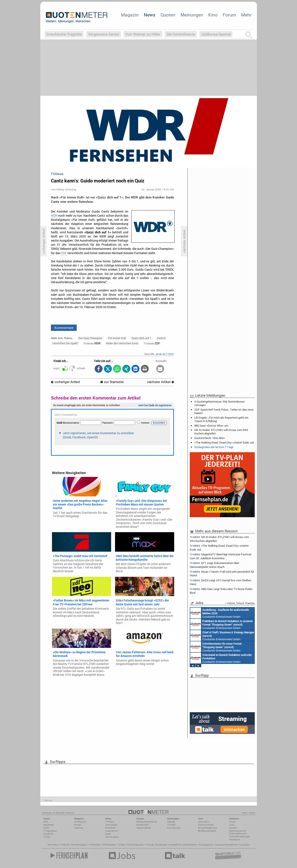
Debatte (171, 822)
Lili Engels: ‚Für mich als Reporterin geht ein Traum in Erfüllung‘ (221, 419)
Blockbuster (161, 845)
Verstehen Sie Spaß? (65, 343)
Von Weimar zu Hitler (143, 34)
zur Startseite (112, 382)
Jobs (232, 825)
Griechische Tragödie (64, 34)
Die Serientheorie (181, 34)
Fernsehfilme (175, 845)
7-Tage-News (50, 831)
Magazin (130, 15)
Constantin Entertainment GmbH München (220, 613)
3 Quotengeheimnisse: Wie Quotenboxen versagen (219, 403)
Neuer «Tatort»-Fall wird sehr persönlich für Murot (222, 573)
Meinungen (192, 15)
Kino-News (204, 822)
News (150, 15)
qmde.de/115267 (165, 354)
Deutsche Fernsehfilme (226, 845)
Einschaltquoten (136, 845)
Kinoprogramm (206, 845)
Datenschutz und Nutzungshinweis (238, 832)
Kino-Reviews (174, 828)
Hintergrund (80, 822)
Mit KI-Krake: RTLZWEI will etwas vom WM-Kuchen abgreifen (221, 432)
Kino (213, 15)
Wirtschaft (110, 828)
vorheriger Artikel (65, 382)
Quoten (168, 15)
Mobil (46, 828)
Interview (79, 828)
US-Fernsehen (112, 837)
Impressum (235, 840)
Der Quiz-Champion (90, 338)
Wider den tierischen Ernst (122, 343)
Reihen (78, 825)
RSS (46, 822)
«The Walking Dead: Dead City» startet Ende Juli (224, 442)
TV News (122, 845)
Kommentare (64, 328)
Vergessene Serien (104, 34)
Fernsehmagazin (79, 845)
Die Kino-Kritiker (206, 825)
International (112, 831)
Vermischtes (111, 825)
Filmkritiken (95, 845)
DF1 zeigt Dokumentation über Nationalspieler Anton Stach (215, 565)
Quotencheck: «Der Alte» (210, 438)
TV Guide (150, 845)
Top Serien (244, 845)
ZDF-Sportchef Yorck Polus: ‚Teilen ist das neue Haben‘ (224, 411)
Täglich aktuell (144, 828)
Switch (161, 338)
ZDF (64, 253)
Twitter (47, 837)
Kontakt (233, 828)
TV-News (110, 822)
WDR (54, 216)
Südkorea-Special (216, 34)
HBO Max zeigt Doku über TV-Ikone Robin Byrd (221, 591)
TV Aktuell (65, 845)
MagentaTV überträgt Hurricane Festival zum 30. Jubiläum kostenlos (221, 556)
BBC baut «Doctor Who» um (211, 426)
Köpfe (108, 834)
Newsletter (49, 825)
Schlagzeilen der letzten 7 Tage (214, 447)
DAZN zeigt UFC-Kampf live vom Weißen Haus (221, 582)
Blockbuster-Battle (207, 831)
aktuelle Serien (190, 845)
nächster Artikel (161, 382)
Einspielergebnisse (208, 828)
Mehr (246, 15)
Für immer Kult (117, 338)
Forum (229, 15)
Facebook (48, 834)
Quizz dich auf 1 (141, 338)
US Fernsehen (109, 845)
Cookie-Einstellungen (240, 836)
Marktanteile (142, 825)
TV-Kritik (171, 825)
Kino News (53, 845)
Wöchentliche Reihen (147, 822)
